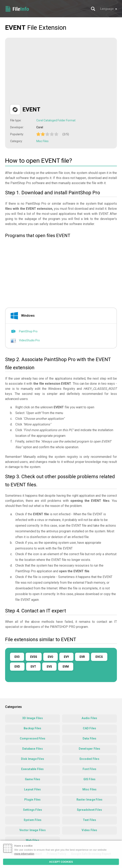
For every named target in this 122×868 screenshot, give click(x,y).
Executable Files (32, 769)
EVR (82, 657)
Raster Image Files (90, 800)
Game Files (33, 779)
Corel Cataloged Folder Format (56, 120)
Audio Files (89, 718)
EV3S (34, 657)
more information (24, 854)
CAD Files (90, 728)
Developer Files (90, 749)
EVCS (99, 657)
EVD (17, 667)
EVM (66, 667)
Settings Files (33, 810)
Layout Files (32, 789)
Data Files (90, 738)
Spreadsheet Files (89, 810)
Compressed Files (33, 738)
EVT (33, 667)
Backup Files (32, 728)
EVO (50, 657)
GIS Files (90, 779)
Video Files (89, 830)
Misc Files (42, 141)
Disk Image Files (33, 759)
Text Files (90, 820)
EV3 (17, 657)
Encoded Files (89, 759)
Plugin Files (32, 800)
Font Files (89, 769)
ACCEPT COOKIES (61, 862)
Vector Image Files (33, 830)
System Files (33, 820)
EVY (66, 657)
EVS (49, 667)
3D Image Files (33, 718)
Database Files (33, 749)
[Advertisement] (44, 71)
